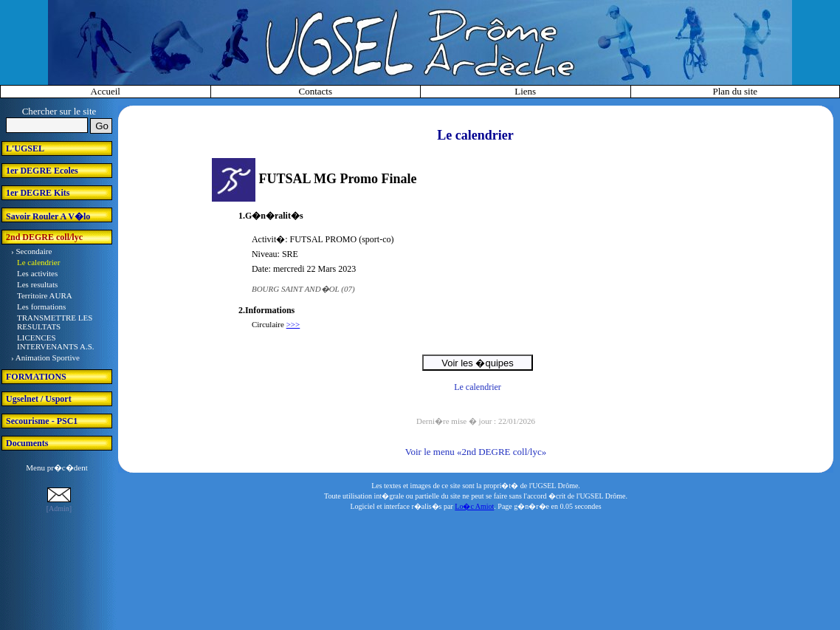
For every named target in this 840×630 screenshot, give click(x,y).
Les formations (41, 307)
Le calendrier (38, 262)
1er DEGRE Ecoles (42, 171)
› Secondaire (31, 251)
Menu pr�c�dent (56, 468)
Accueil (106, 91)
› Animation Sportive (45, 357)
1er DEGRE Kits (38, 193)
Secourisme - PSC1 (42, 421)
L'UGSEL (25, 148)
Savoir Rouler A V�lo (48, 216)
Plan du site (735, 91)
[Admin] (59, 509)
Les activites (37, 273)
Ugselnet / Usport (39, 399)
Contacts (316, 91)
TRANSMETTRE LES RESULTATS (55, 322)
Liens (525, 91)
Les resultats (37, 284)
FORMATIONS (36, 377)
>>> (293, 324)
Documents (27, 443)
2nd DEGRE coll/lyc (44, 237)
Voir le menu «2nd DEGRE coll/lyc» (476, 452)
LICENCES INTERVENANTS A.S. (56, 342)
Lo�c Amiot (474, 506)
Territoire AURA (45, 295)
